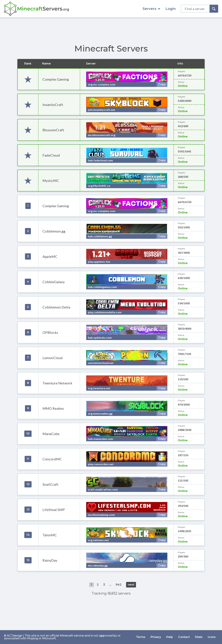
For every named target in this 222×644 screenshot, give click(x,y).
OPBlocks (50, 332)
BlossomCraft (53, 130)
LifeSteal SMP (54, 510)
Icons (212, 637)
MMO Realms (53, 408)
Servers (151, 9)
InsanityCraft (53, 105)
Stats (199, 637)
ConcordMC (52, 459)
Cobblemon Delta (56, 307)
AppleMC (50, 256)
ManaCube (51, 434)
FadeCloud (51, 155)
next (131, 585)
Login (171, 9)
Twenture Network (57, 383)
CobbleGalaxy (54, 282)
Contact (184, 637)
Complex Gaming (56, 79)
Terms (141, 637)
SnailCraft (50, 484)
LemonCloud (53, 358)
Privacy (156, 637)
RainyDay (50, 560)
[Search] (214, 9)
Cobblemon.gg (54, 231)
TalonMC (50, 535)
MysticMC (51, 181)
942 (119, 585)
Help (170, 637)
